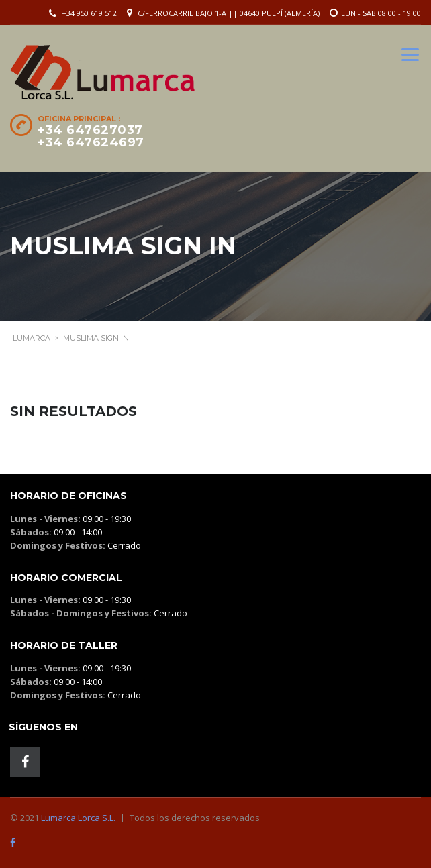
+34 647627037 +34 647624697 (91, 136)
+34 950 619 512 (89, 13)
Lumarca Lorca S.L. (78, 818)
